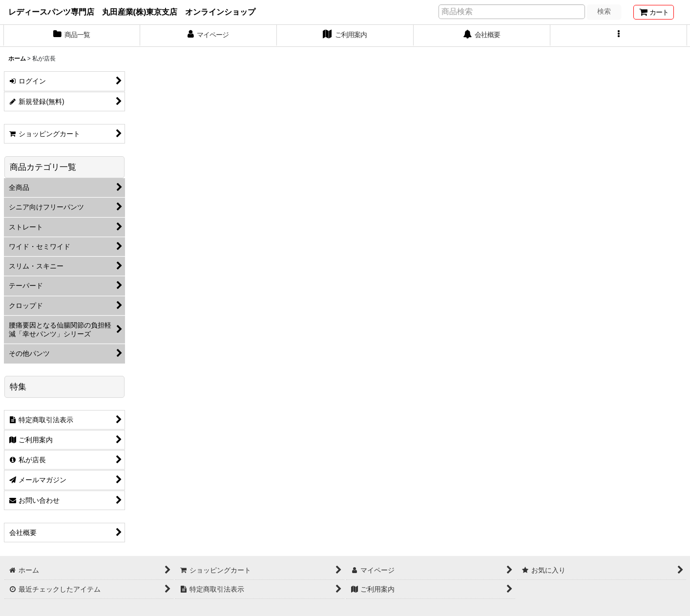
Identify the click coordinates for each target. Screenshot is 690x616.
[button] (619, 36)
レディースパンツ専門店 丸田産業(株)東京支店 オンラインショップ (132, 12)
